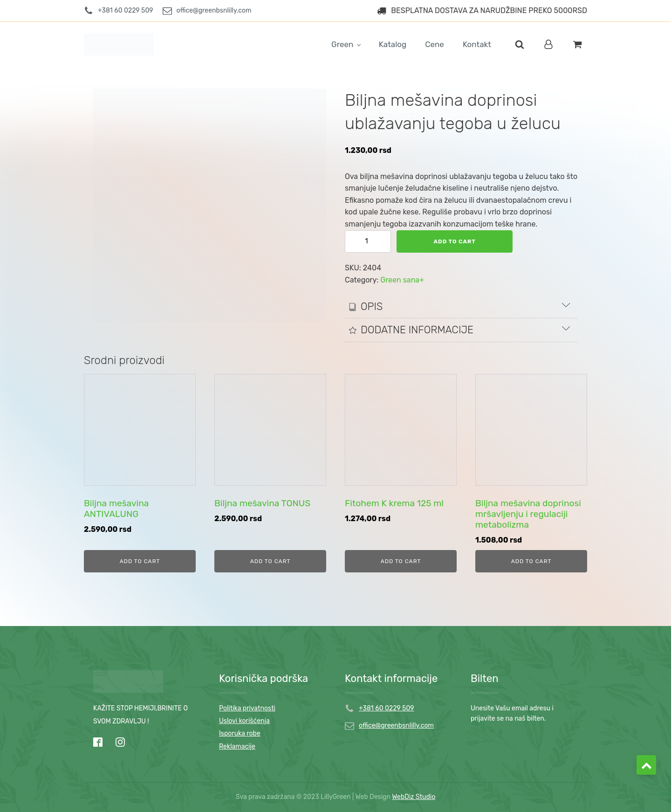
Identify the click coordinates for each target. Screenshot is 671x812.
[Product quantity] (368, 241)
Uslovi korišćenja (244, 721)
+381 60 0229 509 (387, 708)
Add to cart (455, 241)
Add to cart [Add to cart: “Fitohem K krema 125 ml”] (401, 561)
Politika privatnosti (247, 708)
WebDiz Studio (414, 797)
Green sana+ (402, 280)
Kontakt (477, 44)
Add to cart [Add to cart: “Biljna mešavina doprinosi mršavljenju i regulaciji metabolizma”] (531, 561)
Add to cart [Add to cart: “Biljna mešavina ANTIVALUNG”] (140, 561)
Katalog (393, 44)
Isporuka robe (240, 733)
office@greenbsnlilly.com (396, 726)
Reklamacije (237, 747)
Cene (435, 44)
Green (342, 44)
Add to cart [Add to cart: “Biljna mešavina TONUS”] (270, 561)
